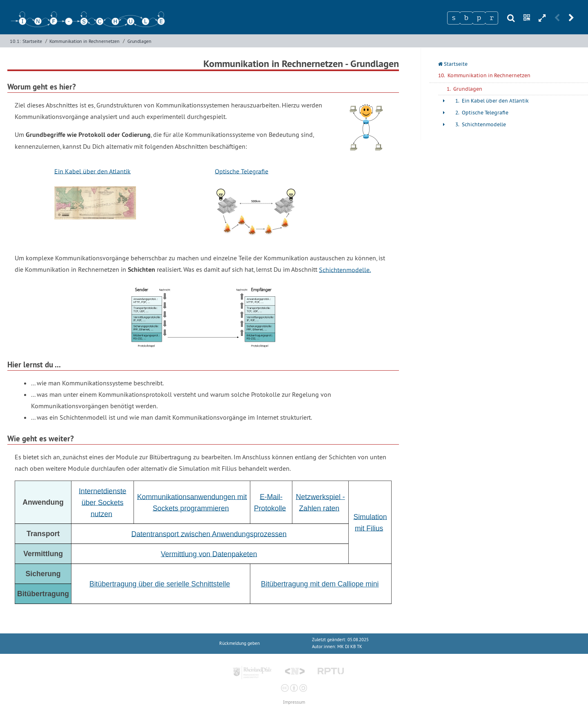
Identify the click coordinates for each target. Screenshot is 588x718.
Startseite (32, 41)
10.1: (15, 41)
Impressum (294, 702)
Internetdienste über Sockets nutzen (102, 502)
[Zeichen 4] (492, 18)
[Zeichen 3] (479, 18)
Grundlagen (139, 41)
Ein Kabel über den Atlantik (92, 171)
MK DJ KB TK (350, 647)
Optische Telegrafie (242, 171)
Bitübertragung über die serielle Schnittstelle (160, 584)
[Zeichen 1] (454, 18)
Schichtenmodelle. (345, 269)
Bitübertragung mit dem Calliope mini (320, 584)
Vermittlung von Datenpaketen (209, 554)
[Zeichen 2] (466, 18)
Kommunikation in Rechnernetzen (85, 41)
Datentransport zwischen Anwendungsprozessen (209, 534)
